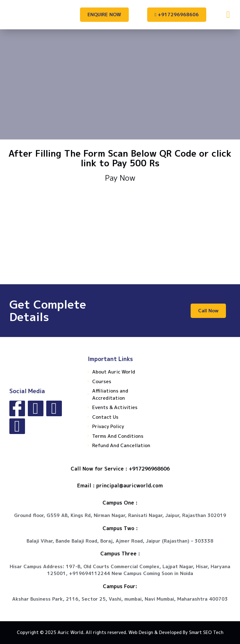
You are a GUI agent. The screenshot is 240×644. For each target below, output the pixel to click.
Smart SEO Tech (206, 632)
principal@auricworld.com (130, 485)
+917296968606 (149, 469)
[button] (228, 15)
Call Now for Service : (100, 469)
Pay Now (120, 178)
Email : (87, 485)
